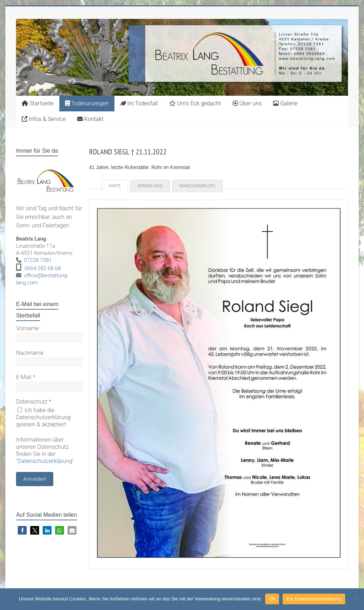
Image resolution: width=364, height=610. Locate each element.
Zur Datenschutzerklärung (314, 599)
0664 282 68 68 (42, 268)
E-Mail (26, 377)
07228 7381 (38, 260)
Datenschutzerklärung (45, 461)
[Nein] (355, 599)
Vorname (27, 328)
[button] (22, 530)
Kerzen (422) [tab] (150, 186)
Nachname (30, 353)
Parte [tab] (115, 186)
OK (272, 599)
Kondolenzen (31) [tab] (197, 186)
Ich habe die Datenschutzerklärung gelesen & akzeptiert (43, 417)
